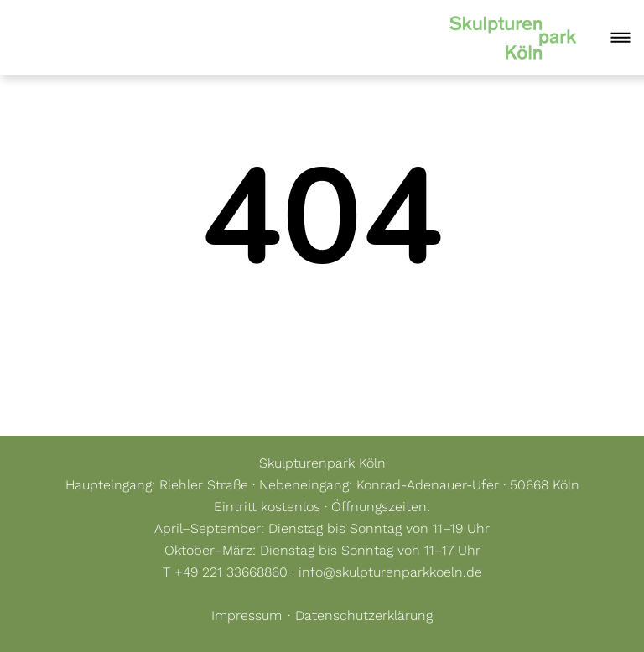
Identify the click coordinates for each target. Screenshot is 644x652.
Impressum (247, 616)
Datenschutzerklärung (364, 616)
